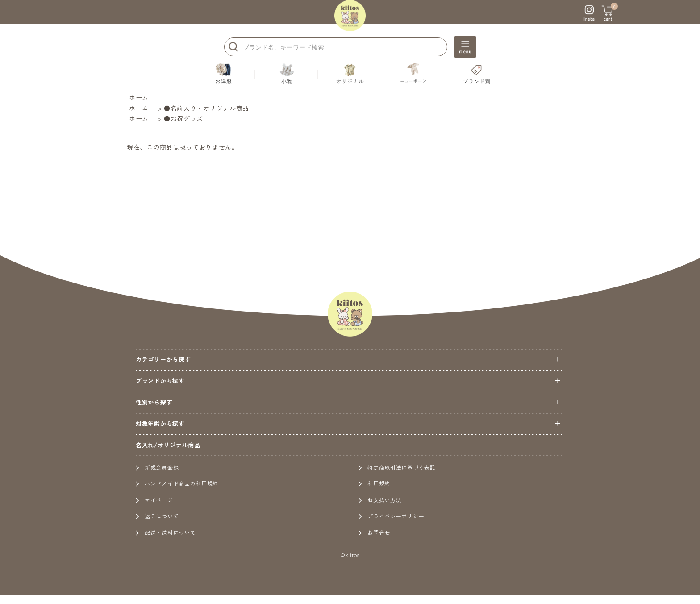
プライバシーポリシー (391, 516)
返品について (157, 516)
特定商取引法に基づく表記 (397, 467)
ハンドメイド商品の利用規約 (177, 483)
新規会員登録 (157, 467)
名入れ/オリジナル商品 (168, 445)
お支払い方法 (380, 500)
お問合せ (374, 532)
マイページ (154, 500)
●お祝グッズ (183, 118)
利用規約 (374, 483)
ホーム (139, 97)
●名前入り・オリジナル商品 (206, 108)
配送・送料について (166, 532)
